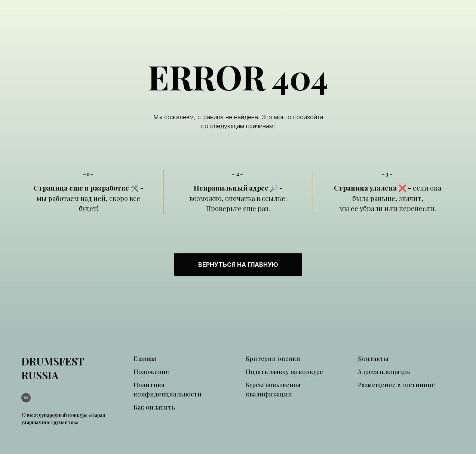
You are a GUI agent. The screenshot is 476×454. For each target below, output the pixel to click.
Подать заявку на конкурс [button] (284, 372)
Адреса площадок (384, 372)
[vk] (26, 398)
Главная (145, 359)
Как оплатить (154, 407)
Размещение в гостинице (396, 385)
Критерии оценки (273, 359)
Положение (151, 372)
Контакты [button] (373, 359)
